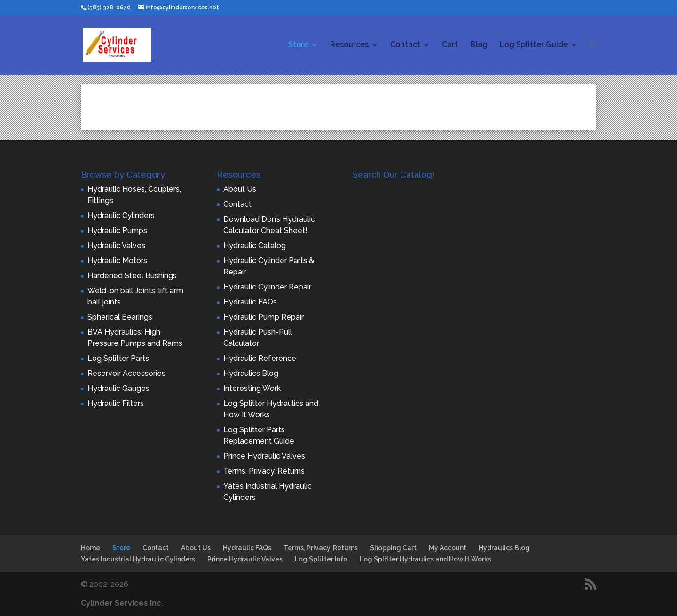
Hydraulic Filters (116, 403)
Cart (450, 45)
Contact (405, 45)
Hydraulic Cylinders (121, 215)
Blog (479, 45)
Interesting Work (252, 388)
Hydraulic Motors (117, 261)
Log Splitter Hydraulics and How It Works (425, 559)
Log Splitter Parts (118, 358)
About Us (240, 189)
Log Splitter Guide (534, 45)
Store (298, 45)
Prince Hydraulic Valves (264, 456)
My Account (448, 548)
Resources (349, 45)
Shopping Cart (393, 548)
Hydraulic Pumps (117, 230)
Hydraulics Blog (251, 373)
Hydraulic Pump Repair (264, 317)
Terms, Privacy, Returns (264, 471)
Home (91, 548)
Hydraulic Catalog (255, 246)
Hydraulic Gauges (118, 388)
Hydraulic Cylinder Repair (267, 287)
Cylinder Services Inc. (122, 603)
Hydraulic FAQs (250, 302)
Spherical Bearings (120, 317)
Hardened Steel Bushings (132, 276)
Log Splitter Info (321, 559)
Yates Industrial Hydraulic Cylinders (138, 559)
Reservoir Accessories (126, 373)
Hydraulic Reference (260, 358)
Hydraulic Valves (116, 246)
